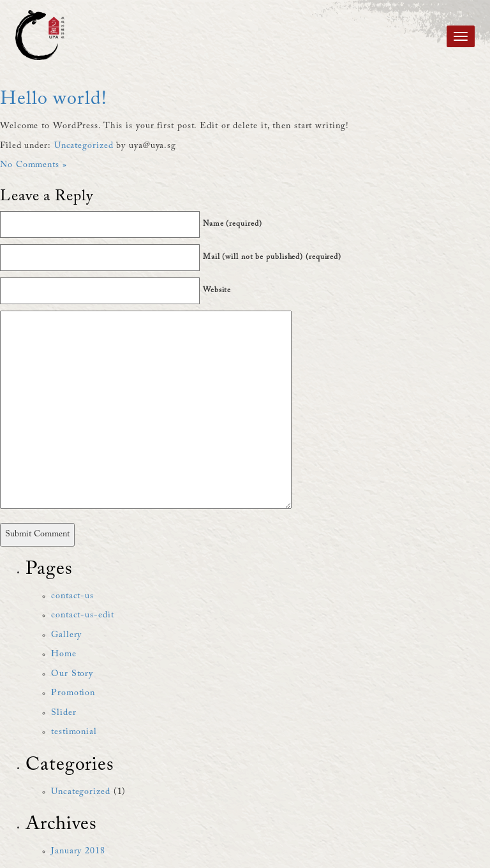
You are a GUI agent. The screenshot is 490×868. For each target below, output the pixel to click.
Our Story (72, 674)
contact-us (72, 596)
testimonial (74, 732)
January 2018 (78, 851)
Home (64, 654)
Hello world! (54, 99)
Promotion (73, 693)
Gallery (66, 635)
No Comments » (33, 165)
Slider (63, 713)
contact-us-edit (83, 615)
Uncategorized (84, 146)
